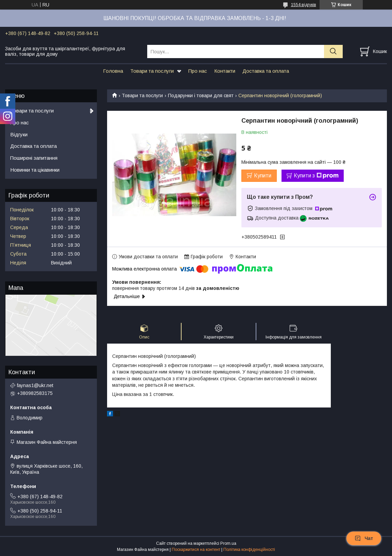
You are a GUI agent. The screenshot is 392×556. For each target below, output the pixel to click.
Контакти (225, 71)
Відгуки (19, 134)
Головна (113, 71)
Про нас (198, 71)
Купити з (316, 176)
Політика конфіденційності (249, 550)
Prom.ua (228, 543)
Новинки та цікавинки (35, 170)
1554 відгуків (304, 5)
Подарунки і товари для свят (201, 95)
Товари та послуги (152, 71)
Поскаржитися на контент (196, 550)
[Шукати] (333, 51)
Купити (263, 176)
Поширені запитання (34, 158)
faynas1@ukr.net (35, 385)
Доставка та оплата (266, 71)
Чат (364, 538)
